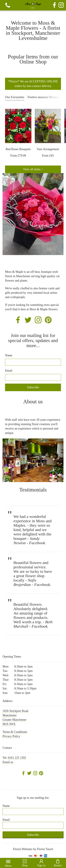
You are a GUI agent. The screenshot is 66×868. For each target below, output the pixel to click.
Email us (8, 762)
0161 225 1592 (17, 758)
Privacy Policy (11, 736)
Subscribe (33, 387)
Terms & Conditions (15, 732)
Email (9, 371)
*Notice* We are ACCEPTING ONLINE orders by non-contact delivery (33, 84)
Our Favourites (15, 97)
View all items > (33, 169)
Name (9, 355)
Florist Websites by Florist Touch (33, 849)
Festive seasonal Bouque (43, 97)
